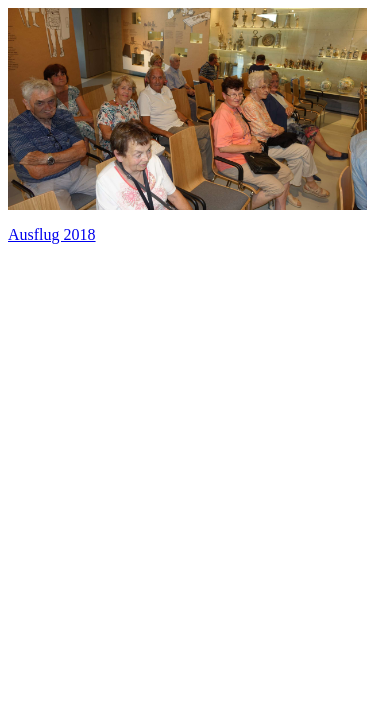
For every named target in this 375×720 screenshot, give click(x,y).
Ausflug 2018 (52, 234)
